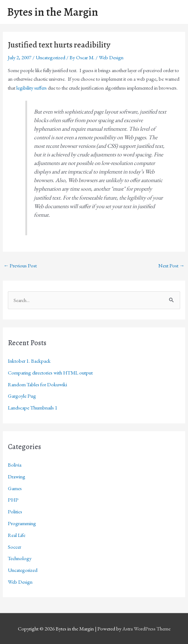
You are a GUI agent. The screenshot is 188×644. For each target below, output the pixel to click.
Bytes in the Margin (53, 12)
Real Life (17, 535)
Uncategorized (50, 57)
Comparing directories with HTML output (50, 373)
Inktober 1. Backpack (29, 361)
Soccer (14, 547)
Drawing (17, 476)
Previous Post (20, 265)
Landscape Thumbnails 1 (33, 407)
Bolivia (15, 465)
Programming (22, 523)
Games (15, 488)
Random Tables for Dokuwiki (37, 384)
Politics (15, 511)
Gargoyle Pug (22, 396)
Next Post (172, 265)
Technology (20, 558)
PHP (13, 500)
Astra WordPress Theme (146, 628)
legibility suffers (32, 88)
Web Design (111, 57)
